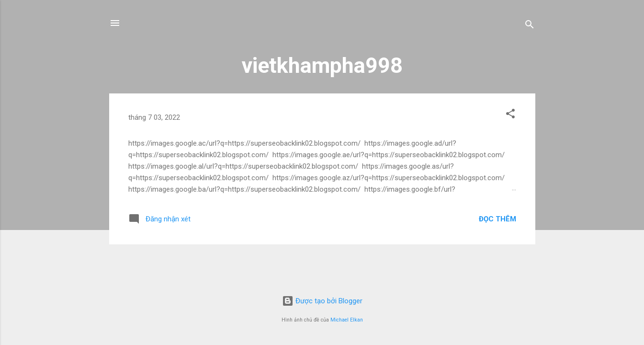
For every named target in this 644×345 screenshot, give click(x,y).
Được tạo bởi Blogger (322, 301)
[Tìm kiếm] (530, 26)
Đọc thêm (497, 219)
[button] (510, 115)
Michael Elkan (347, 320)
